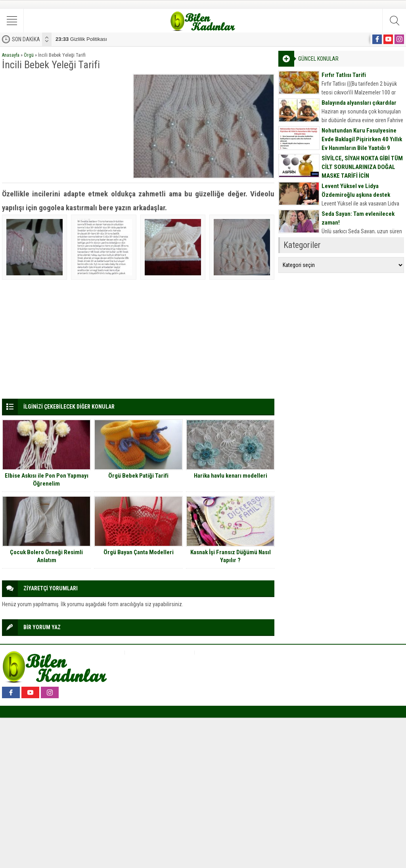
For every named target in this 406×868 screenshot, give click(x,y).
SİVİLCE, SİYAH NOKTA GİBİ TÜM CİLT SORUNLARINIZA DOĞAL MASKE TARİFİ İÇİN (362, 167)
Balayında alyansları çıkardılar (359, 103)
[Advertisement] (65, 123)
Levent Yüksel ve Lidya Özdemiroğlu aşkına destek (356, 190)
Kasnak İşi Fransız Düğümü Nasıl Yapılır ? (231, 556)
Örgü (29, 55)
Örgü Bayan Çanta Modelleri (139, 552)
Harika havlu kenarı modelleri (231, 476)
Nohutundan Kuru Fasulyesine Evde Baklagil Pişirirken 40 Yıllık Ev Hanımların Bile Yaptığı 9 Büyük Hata (362, 144)
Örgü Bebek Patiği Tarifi (138, 476)
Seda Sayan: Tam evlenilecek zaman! (358, 218)
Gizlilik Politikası (81, 39)
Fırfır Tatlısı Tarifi (344, 75)
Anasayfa (11, 55)
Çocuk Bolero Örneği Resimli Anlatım (46, 556)
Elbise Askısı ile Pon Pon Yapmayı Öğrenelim (47, 480)
